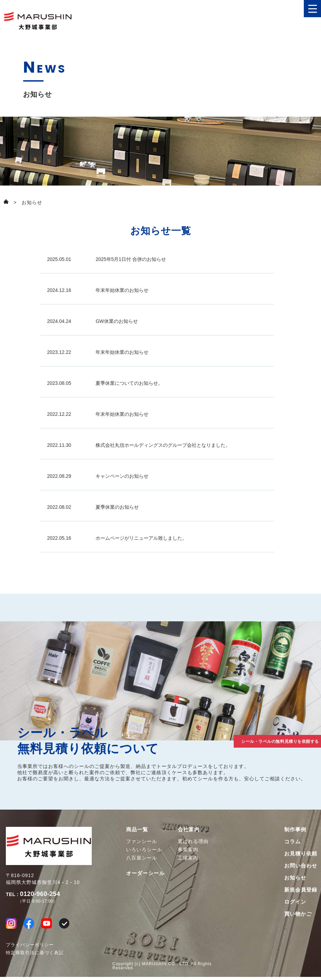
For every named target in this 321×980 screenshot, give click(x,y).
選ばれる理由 (193, 841)
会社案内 (189, 829)
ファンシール (142, 841)
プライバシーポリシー (30, 948)
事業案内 (188, 850)
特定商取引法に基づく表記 (35, 956)
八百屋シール (142, 858)
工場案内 (188, 858)
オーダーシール (145, 873)
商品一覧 (137, 829)
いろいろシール (144, 850)
